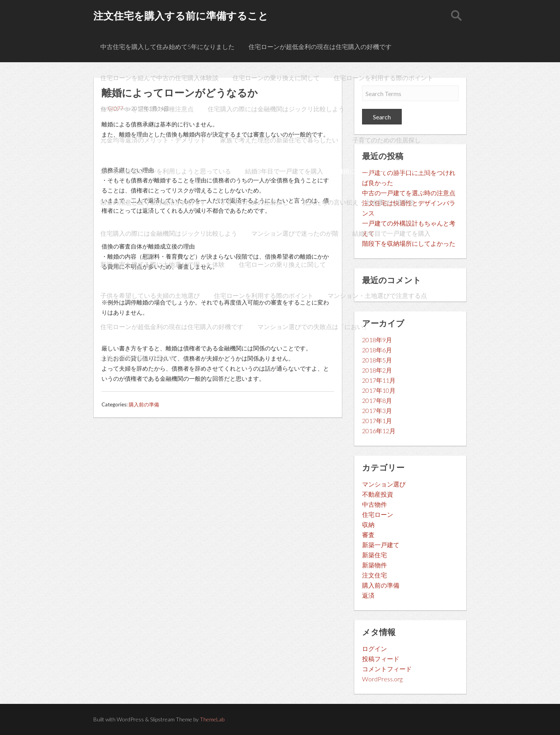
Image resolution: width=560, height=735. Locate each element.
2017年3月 (377, 410)
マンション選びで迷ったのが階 (295, 233)
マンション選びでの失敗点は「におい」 (313, 326)
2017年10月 (379, 390)
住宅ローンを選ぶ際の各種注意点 (147, 109)
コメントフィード (387, 669)
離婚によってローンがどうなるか (384, 171)
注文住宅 (374, 575)
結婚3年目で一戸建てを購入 (284, 171)
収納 (368, 524)
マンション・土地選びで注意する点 (377, 295)
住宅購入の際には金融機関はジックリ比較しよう (276, 109)
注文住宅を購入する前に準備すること (181, 16)
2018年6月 (377, 350)
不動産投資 (378, 494)
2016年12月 (379, 431)
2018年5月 (377, 360)
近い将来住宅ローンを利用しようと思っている (166, 171)
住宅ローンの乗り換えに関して (276, 78)
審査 (368, 535)
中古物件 (374, 504)
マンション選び (384, 484)
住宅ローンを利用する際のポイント (383, 78)
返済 (368, 595)
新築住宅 (374, 555)
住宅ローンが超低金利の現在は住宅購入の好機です (320, 46)
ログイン (374, 648)
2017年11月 (379, 380)
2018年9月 (377, 340)
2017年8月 (377, 400)
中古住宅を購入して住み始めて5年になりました (167, 46)
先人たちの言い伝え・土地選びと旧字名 (359, 202)
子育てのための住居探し (387, 140)
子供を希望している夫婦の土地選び (150, 295)
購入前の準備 (144, 404)
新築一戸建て (381, 545)
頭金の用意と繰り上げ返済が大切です (153, 202)
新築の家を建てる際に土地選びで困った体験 (163, 264)
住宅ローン (378, 514)
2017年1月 (377, 421)
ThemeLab (212, 719)
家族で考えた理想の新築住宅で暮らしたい (279, 140)
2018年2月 (377, 370)
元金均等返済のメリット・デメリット (153, 140)
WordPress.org (382, 679)
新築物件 (374, 565)
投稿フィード (381, 659)
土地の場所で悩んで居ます (138, 358)
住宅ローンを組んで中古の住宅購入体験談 (159, 78)
